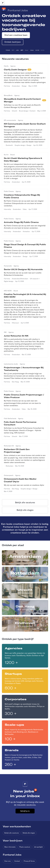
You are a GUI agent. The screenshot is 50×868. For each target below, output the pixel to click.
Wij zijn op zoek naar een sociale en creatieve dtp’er (24, 485)
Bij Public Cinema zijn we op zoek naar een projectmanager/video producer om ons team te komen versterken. (22, 403)
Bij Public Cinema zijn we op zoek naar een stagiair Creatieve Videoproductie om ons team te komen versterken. (24, 203)
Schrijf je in (25, 811)
